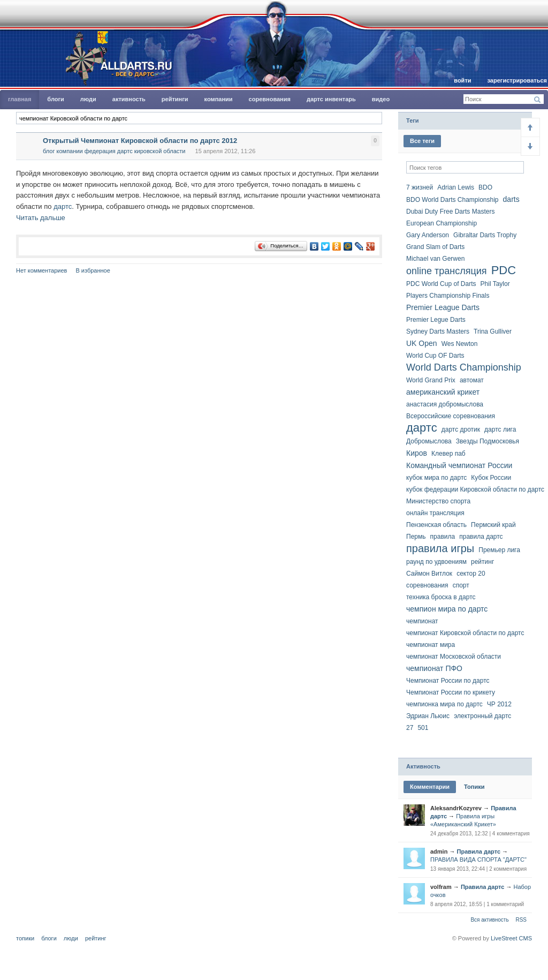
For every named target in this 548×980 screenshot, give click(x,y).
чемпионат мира (431, 645)
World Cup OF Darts (435, 356)
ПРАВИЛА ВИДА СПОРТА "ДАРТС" (478, 860)
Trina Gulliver (493, 331)
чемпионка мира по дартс (444, 704)
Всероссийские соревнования (451, 416)
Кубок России (491, 478)
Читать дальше (41, 218)
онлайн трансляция (435, 513)
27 (410, 728)
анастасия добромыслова (445, 404)
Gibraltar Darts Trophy (485, 235)
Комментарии (430, 787)
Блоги (55, 99)
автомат (472, 380)
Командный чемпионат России (459, 465)
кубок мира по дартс (436, 478)
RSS (521, 920)
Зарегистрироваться (517, 80)
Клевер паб (448, 454)
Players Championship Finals (448, 296)
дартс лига (500, 429)
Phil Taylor (495, 284)
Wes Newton (460, 344)
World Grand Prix (431, 380)
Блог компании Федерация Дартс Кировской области (114, 151)
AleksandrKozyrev (456, 808)
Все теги (422, 141)
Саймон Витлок (429, 574)
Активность (129, 99)
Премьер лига (499, 550)
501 (423, 728)
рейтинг (482, 562)
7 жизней (420, 187)
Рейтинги (175, 99)
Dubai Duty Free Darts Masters (450, 212)
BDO (485, 187)
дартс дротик (461, 429)
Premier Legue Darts (436, 320)
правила (443, 537)
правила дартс (481, 537)
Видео (381, 99)
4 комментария (511, 834)
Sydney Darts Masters (438, 331)
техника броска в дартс (441, 597)
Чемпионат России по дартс (448, 681)
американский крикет (443, 392)
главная (20, 99)
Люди (88, 99)
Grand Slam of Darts (435, 247)
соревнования (427, 585)
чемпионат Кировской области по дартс (465, 633)
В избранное (93, 270)
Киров (417, 453)
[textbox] (199, 118)
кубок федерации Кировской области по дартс (475, 489)
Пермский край (493, 525)
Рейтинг (96, 938)
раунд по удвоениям (436, 562)
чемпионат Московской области (454, 657)
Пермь (416, 537)
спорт (461, 585)
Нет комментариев (41, 270)
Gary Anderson (428, 235)
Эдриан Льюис (428, 716)
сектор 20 (471, 574)
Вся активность (489, 920)
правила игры (440, 548)
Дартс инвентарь (331, 99)
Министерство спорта (438, 501)
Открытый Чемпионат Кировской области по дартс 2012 (140, 141)
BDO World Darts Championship (452, 200)
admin (439, 851)
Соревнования (270, 99)
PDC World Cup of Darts (441, 284)
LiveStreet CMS (511, 938)
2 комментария (508, 869)
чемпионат (422, 621)
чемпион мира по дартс (447, 609)
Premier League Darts (443, 307)
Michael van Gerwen (435, 259)
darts (511, 199)
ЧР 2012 (499, 704)
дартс (63, 206)
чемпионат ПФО (434, 668)
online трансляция (447, 271)
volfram (441, 887)
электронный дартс (482, 716)
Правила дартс (479, 851)
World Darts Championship (464, 367)
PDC (504, 270)
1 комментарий (505, 904)
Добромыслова (429, 441)
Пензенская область (436, 525)
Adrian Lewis (456, 187)
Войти (462, 80)
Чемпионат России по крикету (451, 692)
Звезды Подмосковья (488, 441)
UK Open (422, 343)
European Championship (442, 223)
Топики (474, 787)
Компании (219, 99)
